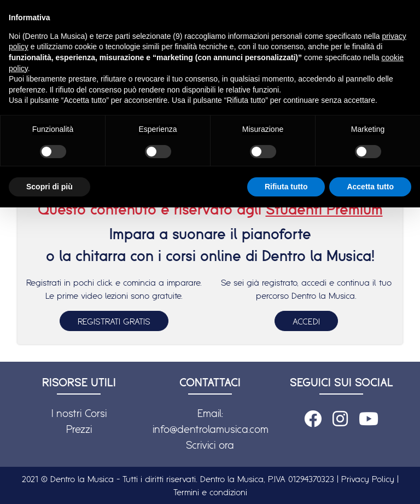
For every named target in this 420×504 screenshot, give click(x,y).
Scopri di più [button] (49, 187)
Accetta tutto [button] (370, 187)
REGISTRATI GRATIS (114, 321)
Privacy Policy (368, 479)
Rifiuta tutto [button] (286, 187)
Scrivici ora (210, 445)
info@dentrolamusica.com (211, 429)
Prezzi (79, 429)
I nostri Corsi (79, 413)
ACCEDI (306, 321)
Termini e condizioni (210, 492)
